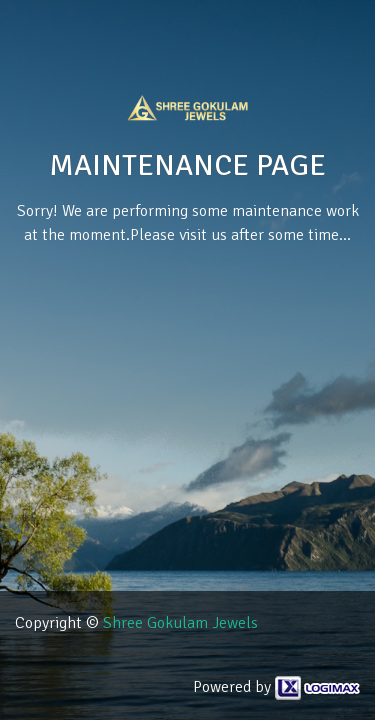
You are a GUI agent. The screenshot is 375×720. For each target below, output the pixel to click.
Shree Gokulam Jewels (180, 623)
